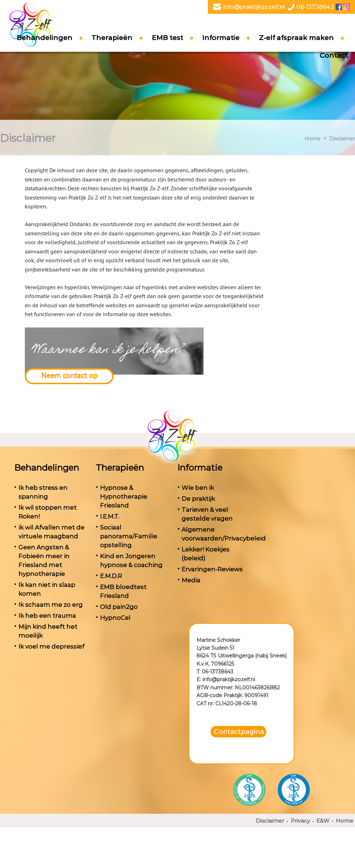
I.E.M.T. (110, 516)
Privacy (300, 821)
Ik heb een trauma (47, 616)
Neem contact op (69, 375)
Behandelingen (45, 38)
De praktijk (198, 499)
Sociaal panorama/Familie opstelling (129, 536)
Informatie (221, 38)
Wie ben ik (198, 488)
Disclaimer (270, 821)
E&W (323, 821)
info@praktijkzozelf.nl (254, 7)
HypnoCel (115, 618)
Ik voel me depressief (51, 646)
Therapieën (112, 38)
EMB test (167, 38)
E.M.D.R (111, 576)
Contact (334, 55)
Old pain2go (119, 607)
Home (313, 139)
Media (191, 580)
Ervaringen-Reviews (212, 569)
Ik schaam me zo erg (51, 605)
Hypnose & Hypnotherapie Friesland (124, 497)
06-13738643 (315, 7)
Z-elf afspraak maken (296, 38)
